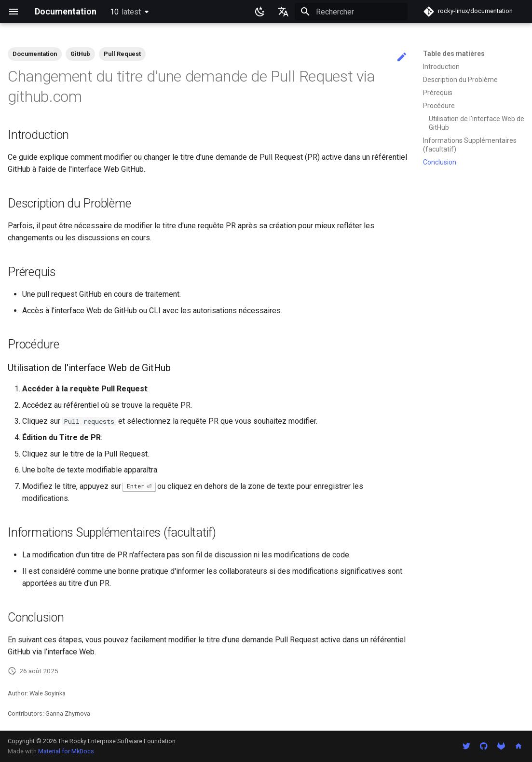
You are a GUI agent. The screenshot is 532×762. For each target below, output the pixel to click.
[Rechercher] (351, 12)
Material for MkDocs (66, 751)
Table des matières (454, 54)
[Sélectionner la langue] (283, 12)
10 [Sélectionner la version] (125, 12)
